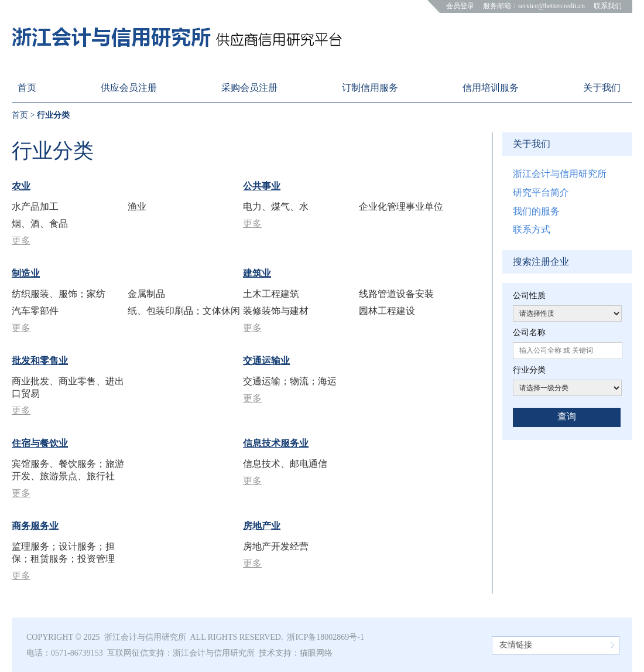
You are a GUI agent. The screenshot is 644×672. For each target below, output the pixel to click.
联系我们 (608, 6)
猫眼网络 (316, 653)
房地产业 (262, 526)
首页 (20, 115)
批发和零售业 (40, 361)
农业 (21, 186)
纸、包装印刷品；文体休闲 (184, 311)
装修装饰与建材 (276, 311)
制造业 (26, 273)
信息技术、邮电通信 (285, 464)
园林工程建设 (387, 311)
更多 (21, 241)
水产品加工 (35, 207)
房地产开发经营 (276, 546)
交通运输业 (266, 361)
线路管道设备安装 (396, 294)
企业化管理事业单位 (401, 207)
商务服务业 (35, 526)
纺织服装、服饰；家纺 (59, 294)
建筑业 (257, 273)
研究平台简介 (541, 192)
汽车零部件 (35, 311)
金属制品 (146, 294)
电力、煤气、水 (276, 207)
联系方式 (532, 229)
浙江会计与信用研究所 (560, 174)
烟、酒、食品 (40, 224)
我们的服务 (536, 211)
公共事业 (262, 186)
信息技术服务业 (276, 443)
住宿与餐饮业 (40, 443)
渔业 (137, 207)
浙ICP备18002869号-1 (325, 637)
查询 (567, 416)
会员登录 (460, 6)
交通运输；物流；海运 (290, 381)
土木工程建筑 (271, 294)
